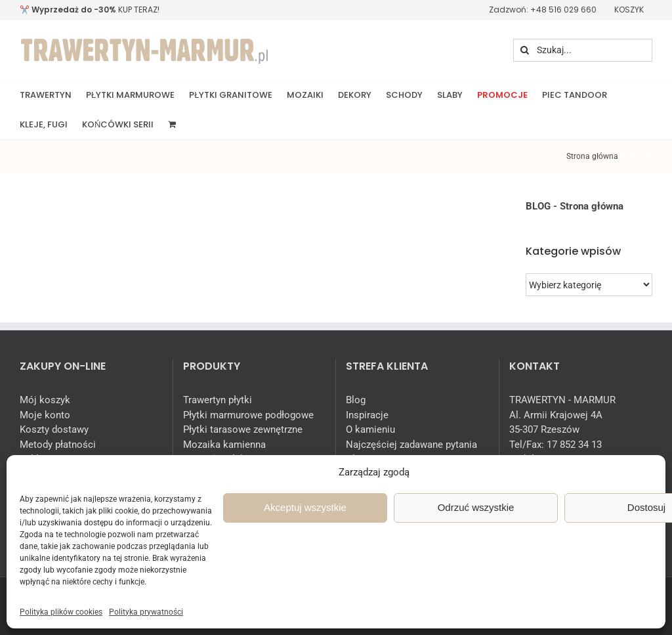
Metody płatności (58, 445)
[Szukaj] (525, 50)
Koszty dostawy (54, 429)
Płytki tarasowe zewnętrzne (243, 429)
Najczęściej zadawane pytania (411, 445)
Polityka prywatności (146, 612)
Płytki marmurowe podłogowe (248, 415)
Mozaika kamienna (224, 445)
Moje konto (45, 415)
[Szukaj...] (583, 50)
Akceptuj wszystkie (305, 507)
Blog (356, 400)
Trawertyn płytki (218, 400)
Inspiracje (367, 415)
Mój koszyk (45, 400)
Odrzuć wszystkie (476, 507)
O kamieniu (370, 429)
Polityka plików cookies (61, 612)
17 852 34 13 (574, 445)
